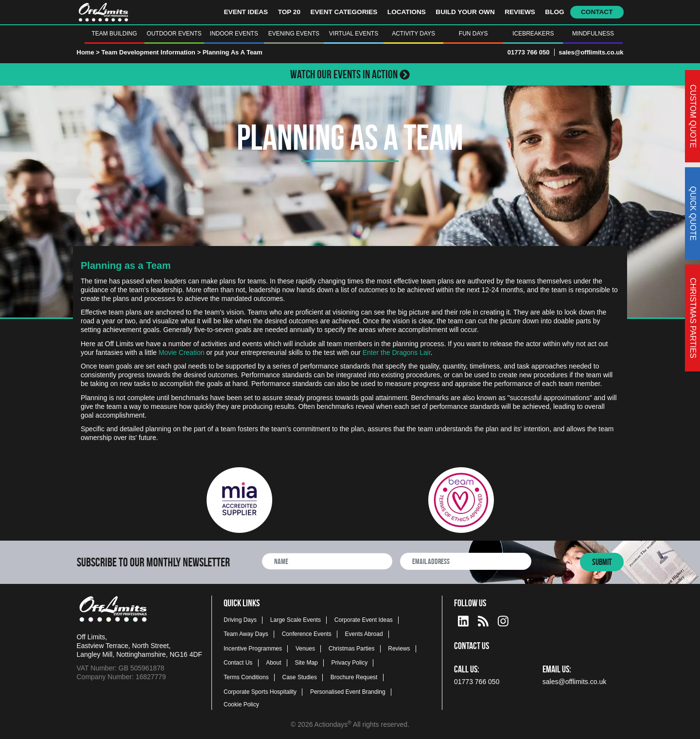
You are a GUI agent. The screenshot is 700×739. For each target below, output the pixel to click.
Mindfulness (593, 34)
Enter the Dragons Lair (397, 352)
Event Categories (344, 12)
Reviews (520, 12)
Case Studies (300, 677)
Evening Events (294, 34)
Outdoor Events (174, 34)
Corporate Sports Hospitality (260, 692)
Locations (407, 12)
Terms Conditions (246, 677)
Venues (305, 649)
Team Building (114, 34)
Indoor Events (234, 34)
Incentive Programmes (253, 649)
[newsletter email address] (466, 561)
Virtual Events (354, 34)
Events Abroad (364, 634)
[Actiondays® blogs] (483, 620)
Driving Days (240, 620)
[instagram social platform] (503, 620)
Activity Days (413, 34)
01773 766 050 (529, 52)
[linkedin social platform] (463, 620)
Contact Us (238, 663)
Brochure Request (354, 677)
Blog (554, 12)
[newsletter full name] (327, 561)
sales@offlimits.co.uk (591, 52)
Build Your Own (465, 12)
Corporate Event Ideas (364, 620)
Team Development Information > (152, 52)
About (273, 663)
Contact (597, 12)
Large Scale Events (296, 620)
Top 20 (289, 12)
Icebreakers (533, 34)
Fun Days (473, 34)
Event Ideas (246, 12)
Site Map (306, 663)
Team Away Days (246, 634)
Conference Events (307, 634)
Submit (602, 562)
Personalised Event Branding (348, 692)
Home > (88, 52)
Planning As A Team (233, 52)
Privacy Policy (350, 663)
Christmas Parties (352, 649)
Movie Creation (181, 352)
